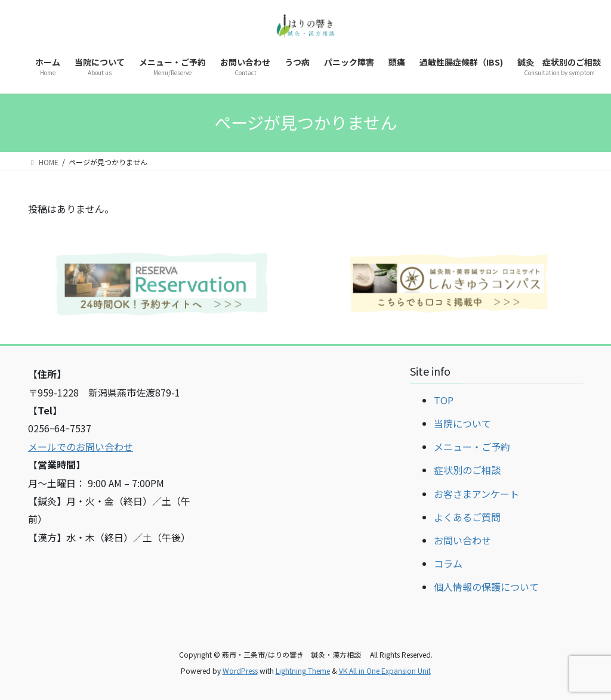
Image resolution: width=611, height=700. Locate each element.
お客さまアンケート (476, 494)
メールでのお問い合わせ (81, 447)
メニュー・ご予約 (472, 447)
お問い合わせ (462, 540)
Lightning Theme (303, 670)
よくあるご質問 (467, 517)
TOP (444, 400)
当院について (462, 423)
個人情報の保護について (486, 587)
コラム (448, 563)
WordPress (240, 670)
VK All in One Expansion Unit (385, 670)
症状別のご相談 (467, 470)
